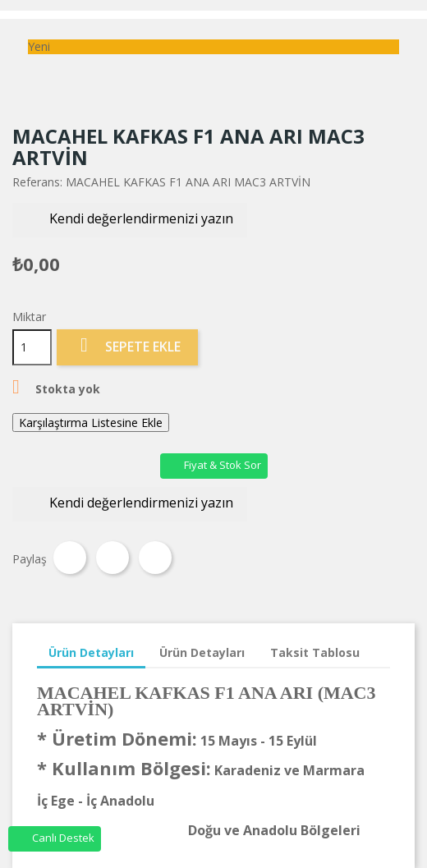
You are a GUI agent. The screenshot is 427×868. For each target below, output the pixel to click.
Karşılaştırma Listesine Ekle (91, 423)
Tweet (112, 558)
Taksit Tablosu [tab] (315, 652)
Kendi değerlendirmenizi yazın (130, 220)
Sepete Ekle (127, 346)
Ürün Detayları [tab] (91, 652)
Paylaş (70, 558)
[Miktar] (32, 347)
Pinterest (155, 558)
